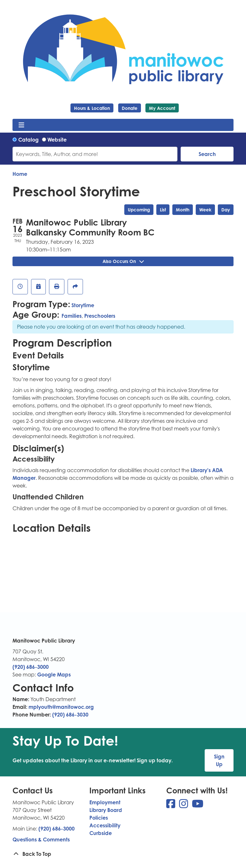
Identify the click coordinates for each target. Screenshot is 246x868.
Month (183, 210)
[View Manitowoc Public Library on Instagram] (184, 806)
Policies (99, 818)
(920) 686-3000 (31, 667)
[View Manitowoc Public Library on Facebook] (171, 806)
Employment (105, 802)
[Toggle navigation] (21, 125)
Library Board (106, 810)
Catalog (29, 140)
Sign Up (219, 760)
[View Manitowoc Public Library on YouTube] (198, 806)
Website (57, 140)
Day (226, 210)
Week (205, 210)
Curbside (101, 833)
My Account (162, 108)
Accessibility (105, 825)
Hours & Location (92, 108)
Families (72, 316)
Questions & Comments (41, 839)
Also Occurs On (123, 261)
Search (207, 154)
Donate (130, 108)
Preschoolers (100, 316)
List (163, 210)
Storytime (83, 305)
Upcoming (139, 210)
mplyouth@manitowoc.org (61, 707)
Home (20, 174)
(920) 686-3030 (70, 715)
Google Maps (54, 675)
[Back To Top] (123, 854)
